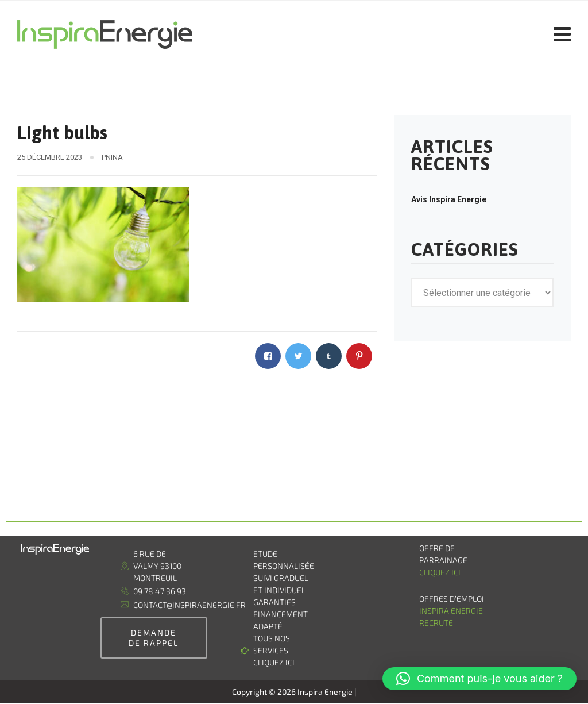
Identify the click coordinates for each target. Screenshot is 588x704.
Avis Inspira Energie (449, 199)
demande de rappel (154, 638)
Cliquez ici (440, 572)
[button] (479, 679)
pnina (112, 157)
